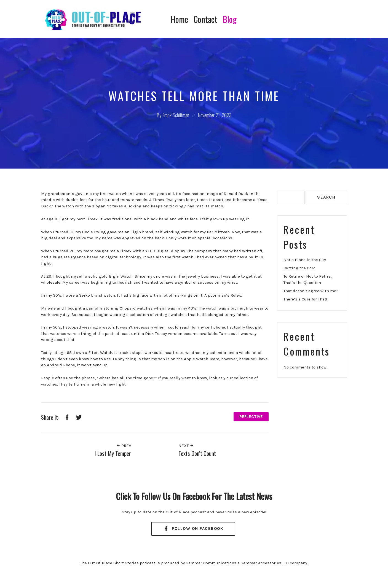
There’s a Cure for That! (305, 299)
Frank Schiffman (176, 115)
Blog (230, 19)
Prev (124, 446)
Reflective (251, 417)
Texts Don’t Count (197, 453)
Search (326, 197)
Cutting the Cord (300, 268)
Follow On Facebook (193, 529)
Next (186, 446)
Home (179, 19)
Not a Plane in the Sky (305, 260)
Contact (205, 19)
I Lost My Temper (113, 453)
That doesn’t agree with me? (311, 291)
